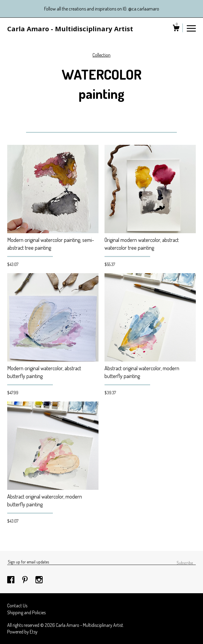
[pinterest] (25, 580)
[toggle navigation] (191, 28)
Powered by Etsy (22, 632)
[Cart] (176, 29)
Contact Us (17, 606)
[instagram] (39, 580)
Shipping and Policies (26, 612)
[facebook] (11, 580)
